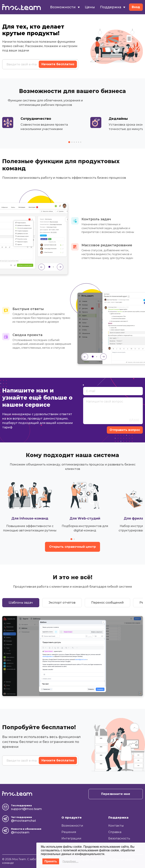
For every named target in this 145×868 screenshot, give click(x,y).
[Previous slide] (42, 267)
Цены (90, 7)
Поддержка (113, 7)
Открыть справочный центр (72, 547)
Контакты (116, 826)
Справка (115, 832)
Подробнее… (71, 861)
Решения (69, 832)
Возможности (65, 7)
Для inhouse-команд (30, 518)
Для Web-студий (85, 518)
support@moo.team (26, 809)
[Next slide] (60, 267)
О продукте (72, 818)
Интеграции (71, 838)
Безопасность (119, 838)
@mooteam (20, 832)
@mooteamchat (23, 821)
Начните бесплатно (58, 64)
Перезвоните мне (116, 794)
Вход (136, 7)
